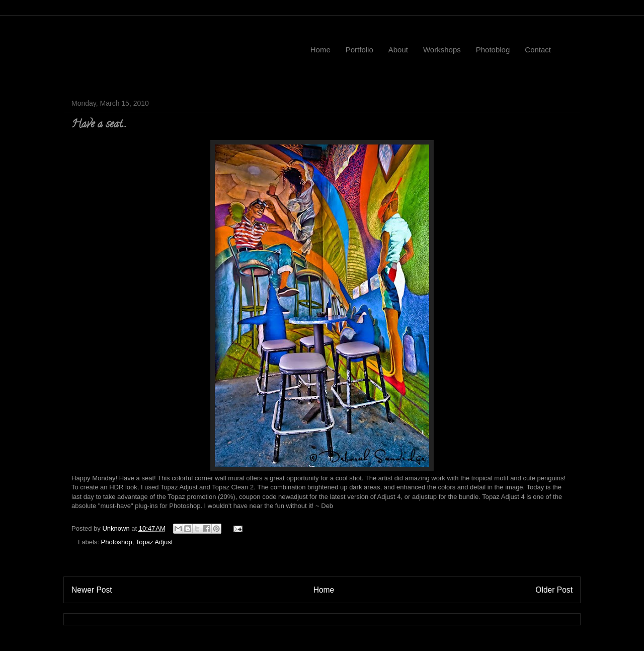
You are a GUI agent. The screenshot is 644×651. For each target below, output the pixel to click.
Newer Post (92, 590)
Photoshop (117, 542)
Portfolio (359, 50)
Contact (538, 50)
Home (320, 50)
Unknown (117, 528)
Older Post (554, 590)
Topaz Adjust (154, 542)
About (398, 50)
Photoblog (493, 50)
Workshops (442, 50)
